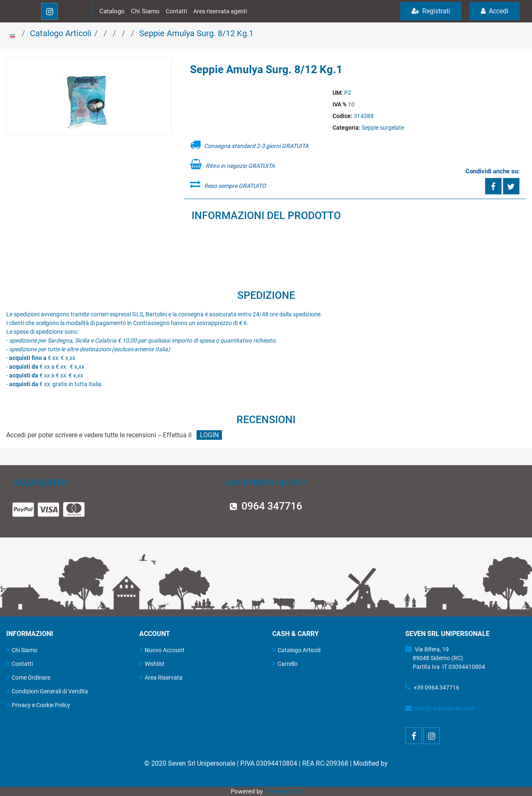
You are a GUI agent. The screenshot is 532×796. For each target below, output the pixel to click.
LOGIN (209, 435)
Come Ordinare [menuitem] (28, 677)
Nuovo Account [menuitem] (162, 650)
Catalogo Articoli (61, 33)
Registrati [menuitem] (431, 11)
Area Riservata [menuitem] (161, 677)
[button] (89, 96)
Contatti (176, 11)
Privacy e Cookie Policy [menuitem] (38, 705)
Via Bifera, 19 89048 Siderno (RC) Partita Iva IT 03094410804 (445, 658)
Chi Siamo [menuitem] (22, 650)
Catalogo (112, 11)
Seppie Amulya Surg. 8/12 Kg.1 (196, 33)
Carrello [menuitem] (285, 664)
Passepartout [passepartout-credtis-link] (283, 791)
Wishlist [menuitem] (152, 664)
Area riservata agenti (220, 11)
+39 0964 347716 (436, 688)
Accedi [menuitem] (495, 11)
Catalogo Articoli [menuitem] (296, 650)
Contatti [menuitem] (20, 664)
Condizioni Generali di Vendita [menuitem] (47, 691)
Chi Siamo (145, 11)
